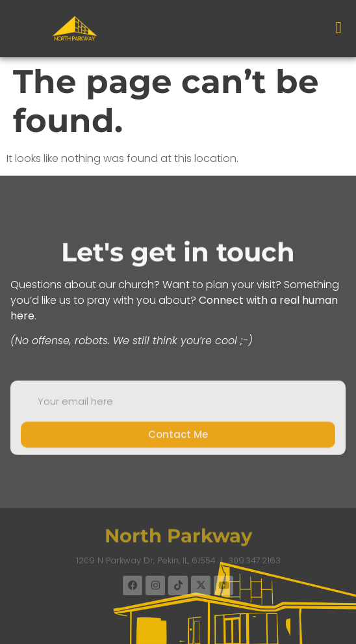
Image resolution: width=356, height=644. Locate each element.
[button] (338, 28)
